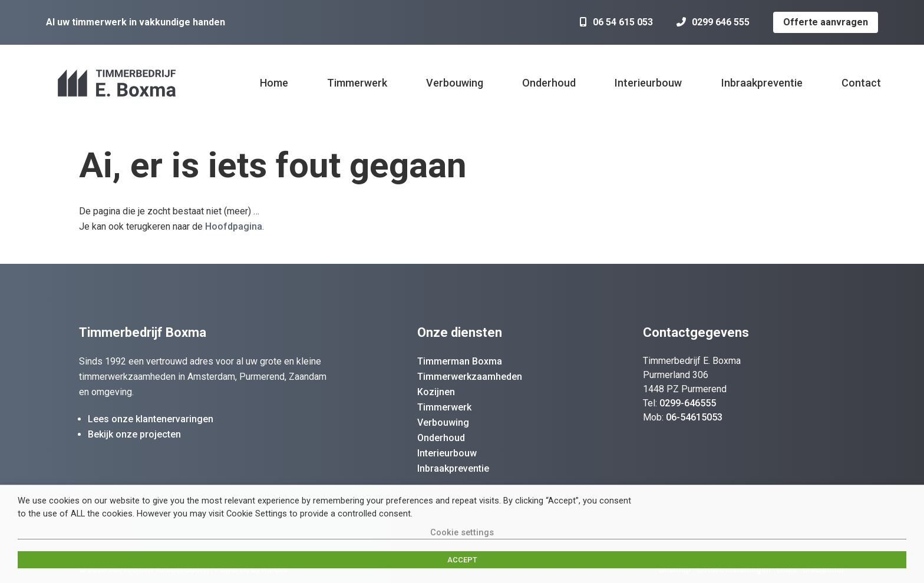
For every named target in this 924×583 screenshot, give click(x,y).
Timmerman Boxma (460, 361)
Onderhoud (549, 83)
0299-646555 (688, 403)
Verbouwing (455, 83)
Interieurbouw (648, 83)
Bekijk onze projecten (134, 434)
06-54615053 (694, 417)
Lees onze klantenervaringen (151, 419)
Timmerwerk (357, 83)
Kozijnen (436, 392)
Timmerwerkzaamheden (470, 377)
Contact (861, 83)
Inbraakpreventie (762, 83)
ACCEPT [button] (462, 560)
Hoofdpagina (234, 226)
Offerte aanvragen (826, 22)
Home (274, 83)
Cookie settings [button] (462, 532)
